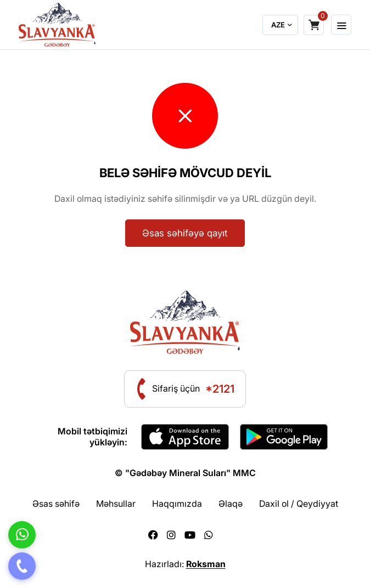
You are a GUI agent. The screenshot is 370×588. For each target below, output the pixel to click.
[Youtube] (190, 535)
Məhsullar (116, 504)
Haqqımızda (177, 504)
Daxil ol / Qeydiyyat (299, 504)
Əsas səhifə (56, 504)
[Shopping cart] (314, 25)
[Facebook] (153, 535)
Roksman (206, 564)
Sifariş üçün (193, 389)
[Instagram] (171, 535)
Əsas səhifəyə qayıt (185, 233)
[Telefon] (22, 566)
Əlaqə (231, 504)
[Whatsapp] (209, 535)
